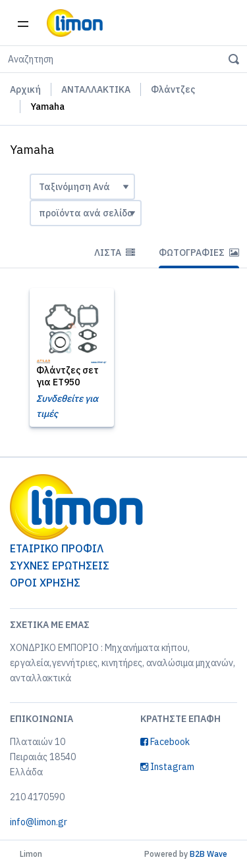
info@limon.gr (39, 822)
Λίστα (115, 253)
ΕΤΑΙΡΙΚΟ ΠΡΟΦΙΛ (57, 548)
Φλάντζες (173, 89)
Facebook (165, 742)
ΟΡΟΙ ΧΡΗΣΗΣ (45, 583)
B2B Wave (208, 854)
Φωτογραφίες (199, 253)
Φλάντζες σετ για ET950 (68, 376)
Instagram (167, 767)
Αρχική (25, 89)
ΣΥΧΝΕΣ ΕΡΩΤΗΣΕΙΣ (60, 566)
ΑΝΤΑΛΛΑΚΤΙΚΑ (96, 89)
